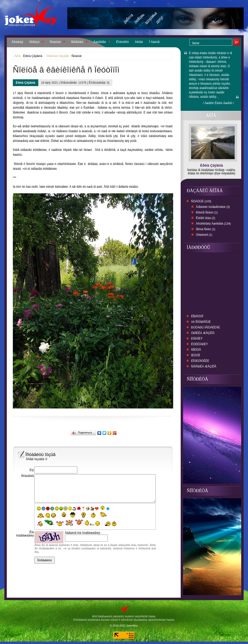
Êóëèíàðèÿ (199, 344)
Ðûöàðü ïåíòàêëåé (205, 327)
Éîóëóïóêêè (200, 361)
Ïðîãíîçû (35, 42)
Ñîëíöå (196, 350)
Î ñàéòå (154, 42)
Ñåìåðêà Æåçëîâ (204, 367)
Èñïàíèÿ (197, 339)
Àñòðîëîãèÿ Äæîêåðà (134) (213, 224)
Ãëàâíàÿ (17, 42)
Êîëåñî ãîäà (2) (205, 218)
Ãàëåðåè (100, 42)
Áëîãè (139, 42)
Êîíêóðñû (123, 42)
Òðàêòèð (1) (204, 235)
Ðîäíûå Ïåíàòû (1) (207, 212)
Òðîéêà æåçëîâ (203, 333)
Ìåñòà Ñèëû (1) (206, 229)
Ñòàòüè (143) (201, 201)
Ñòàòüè (55, 42)
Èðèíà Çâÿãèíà (33, 56)
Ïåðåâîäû (77, 42)
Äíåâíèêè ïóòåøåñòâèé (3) (213, 207)
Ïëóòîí (196, 355)
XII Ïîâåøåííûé (201, 322)
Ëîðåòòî (197, 316)
